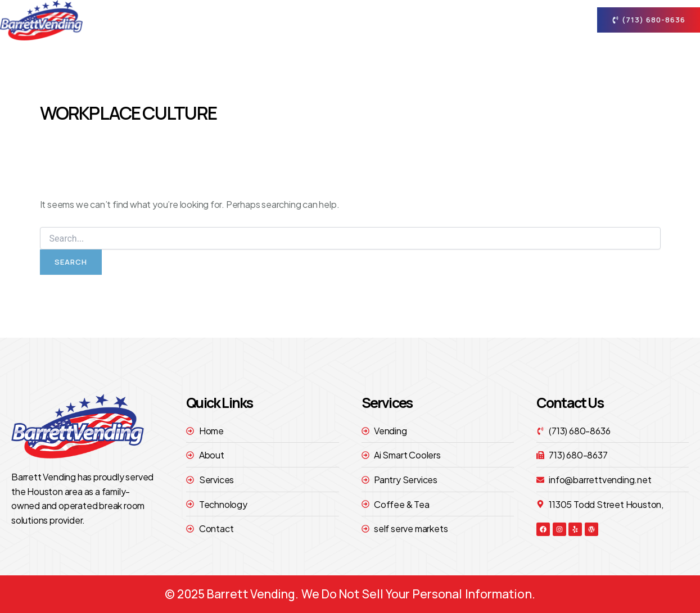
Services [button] (405, 20)
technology (476, 20)
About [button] (338, 20)
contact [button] (548, 20)
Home (283, 20)
